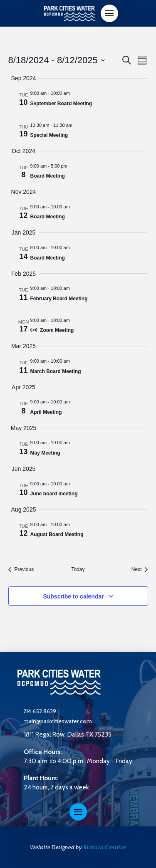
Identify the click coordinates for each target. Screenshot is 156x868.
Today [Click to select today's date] (78, 569)
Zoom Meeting (57, 330)
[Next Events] (140, 570)
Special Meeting (49, 135)
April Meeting (46, 412)
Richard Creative (104, 847)
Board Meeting (48, 176)
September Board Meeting (61, 104)
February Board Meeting (59, 299)
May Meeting (45, 453)
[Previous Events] (21, 570)
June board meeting (54, 494)
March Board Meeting (56, 371)
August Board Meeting (57, 534)
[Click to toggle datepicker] (57, 60)
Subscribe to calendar (73, 596)
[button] (109, 13)
